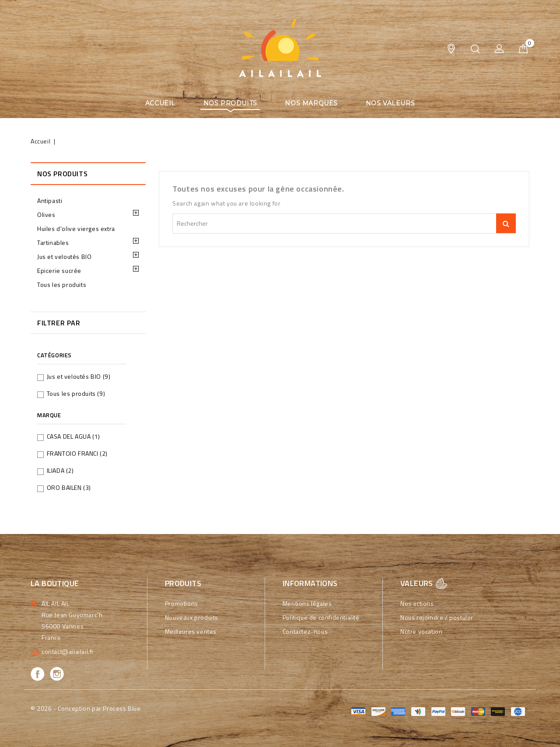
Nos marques (311, 103)
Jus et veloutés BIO (64, 257)
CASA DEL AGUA (73, 436)
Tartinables (53, 243)
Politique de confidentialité (321, 617)
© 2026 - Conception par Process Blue (86, 708)
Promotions (182, 603)
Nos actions (417, 603)
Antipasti (50, 201)
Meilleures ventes (191, 631)
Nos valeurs (390, 103)
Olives (46, 215)
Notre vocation (421, 631)
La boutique (55, 583)
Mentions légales (307, 603)
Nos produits (230, 103)
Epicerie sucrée (59, 271)
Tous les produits (62, 284)
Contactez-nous (305, 631)
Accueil (160, 103)
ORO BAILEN (69, 487)
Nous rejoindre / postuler (437, 617)
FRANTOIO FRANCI (77, 453)
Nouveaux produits (192, 617)
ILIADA (60, 470)
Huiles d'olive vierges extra (76, 229)
